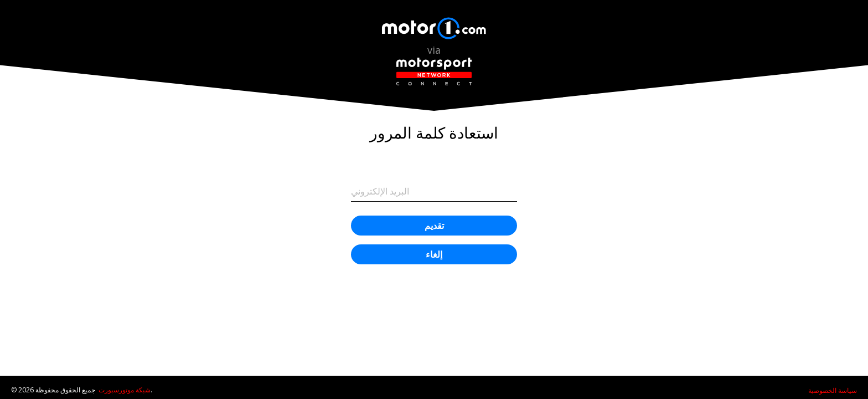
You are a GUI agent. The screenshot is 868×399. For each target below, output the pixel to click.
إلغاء (434, 254)
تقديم (434, 226)
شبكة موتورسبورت (125, 390)
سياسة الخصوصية (833, 390)
